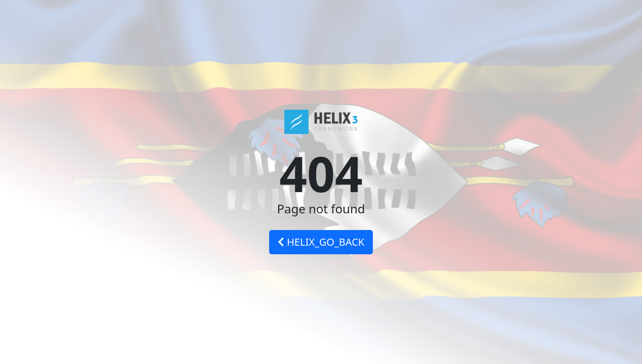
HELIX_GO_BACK (321, 242)
